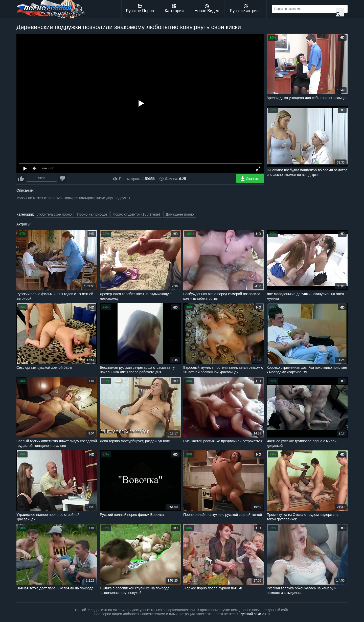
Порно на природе (92, 214)
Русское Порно (140, 9)
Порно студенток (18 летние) (136, 214)
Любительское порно (54, 214)
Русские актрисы (246, 9)
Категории (174, 9)
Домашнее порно (180, 214)
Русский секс (250, 614)
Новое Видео (207, 9)
